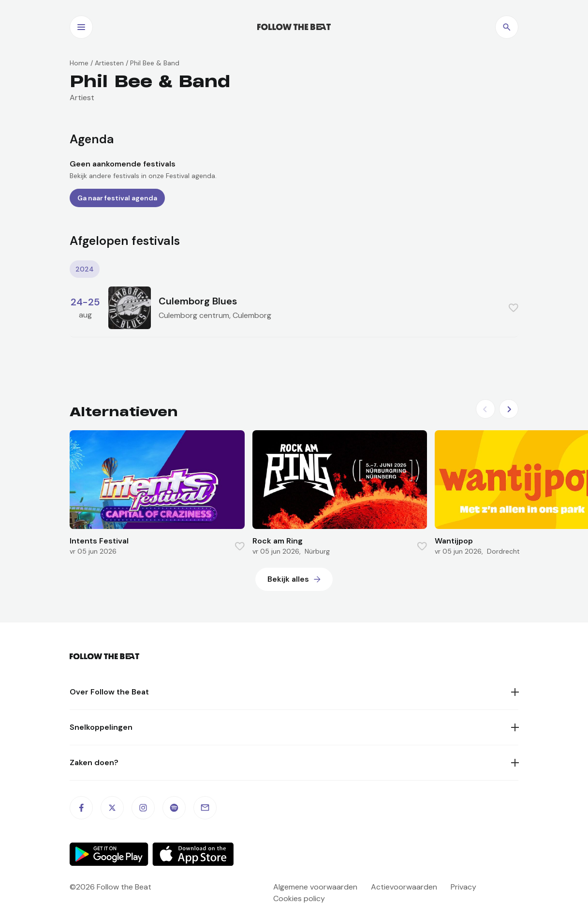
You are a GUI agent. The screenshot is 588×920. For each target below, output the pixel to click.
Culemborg (252, 315)
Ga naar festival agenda (117, 198)
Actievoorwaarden (404, 887)
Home (79, 63)
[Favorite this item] (514, 308)
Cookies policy (299, 898)
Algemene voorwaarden (315, 887)
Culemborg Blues (198, 301)
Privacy (463, 887)
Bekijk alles (288, 579)
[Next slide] (509, 409)
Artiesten (109, 63)
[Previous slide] (485, 409)
